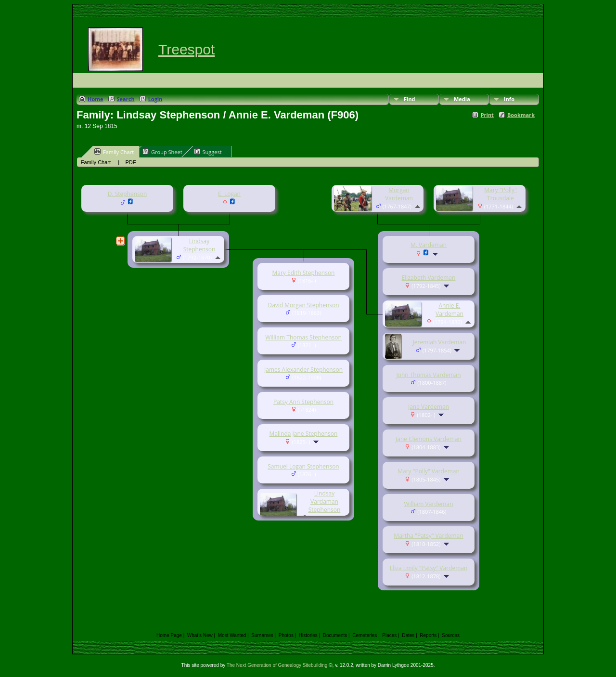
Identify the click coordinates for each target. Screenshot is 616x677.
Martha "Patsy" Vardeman (428, 536)
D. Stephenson (128, 194)
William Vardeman (428, 504)
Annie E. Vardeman (449, 310)
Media (462, 99)
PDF (130, 162)
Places (389, 635)
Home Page (169, 635)
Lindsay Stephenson (199, 245)
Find (410, 99)
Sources (451, 635)
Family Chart (114, 152)
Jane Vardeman (429, 407)
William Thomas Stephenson (303, 337)
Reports (428, 635)
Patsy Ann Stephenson (303, 402)
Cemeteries (365, 635)
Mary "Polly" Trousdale (500, 194)
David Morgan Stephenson (303, 305)
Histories (308, 635)
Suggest (208, 152)
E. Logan (229, 194)
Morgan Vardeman (399, 194)
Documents (335, 635)
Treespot (186, 49)
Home (96, 99)
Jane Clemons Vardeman (429, 439)
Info (509, 99)
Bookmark (521, 115)
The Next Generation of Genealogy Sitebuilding (277, 665)
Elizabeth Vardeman (429, 278)
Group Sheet (162, 152)
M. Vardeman (429, 245)
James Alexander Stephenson (303, 370)
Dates (408, 635)
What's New (200, 635)
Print (487, 115)
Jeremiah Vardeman (440, 342)
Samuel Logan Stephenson (303, 466)
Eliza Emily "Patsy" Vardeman (429, 568)
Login (155, 99)
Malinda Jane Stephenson (304, 434)
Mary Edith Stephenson (304, 273)
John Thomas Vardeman (428, 375)
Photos (286, 635)
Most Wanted (232, 635)
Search (126, 99)
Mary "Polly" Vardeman (429, 471)
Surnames (262, 635)
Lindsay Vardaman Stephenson (325, 501)
